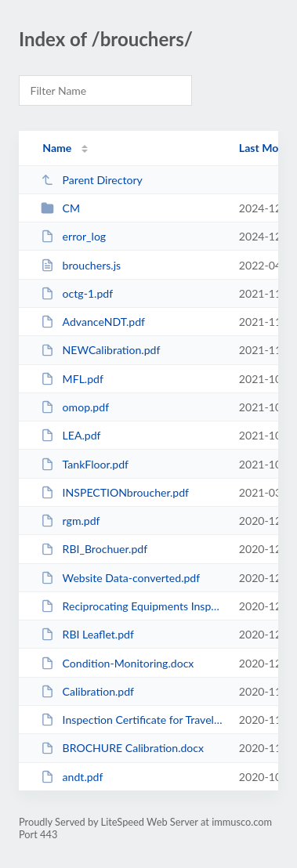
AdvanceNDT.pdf (93, 322)
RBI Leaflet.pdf (87, 634)
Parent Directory (92, 180)
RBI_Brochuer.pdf (94, 549)
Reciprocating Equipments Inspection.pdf (132, 606)
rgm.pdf (70, 521)
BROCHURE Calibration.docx (122, 748)
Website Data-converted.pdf (120, 578)
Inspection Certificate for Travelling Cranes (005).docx (132, 720)
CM (60, 208)
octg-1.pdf (77, 293)
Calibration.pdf (87, 691)
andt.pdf (72, 777)
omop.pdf (75, 407)
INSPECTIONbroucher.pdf (115, 492)
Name (57, 148)
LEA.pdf (71, 435)
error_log (73, 236)
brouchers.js (81, 265)
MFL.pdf (72, 379)
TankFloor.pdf (85, 464)
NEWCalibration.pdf (100, 350)
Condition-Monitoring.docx (117, 663)
